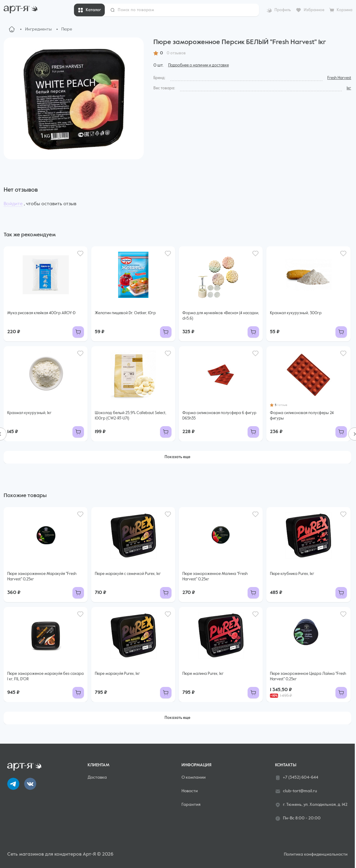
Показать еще (177, 457)
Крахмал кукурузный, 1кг (29, 413)
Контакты (286, 765)
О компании (194, 777)
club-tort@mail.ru (296, 791)
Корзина (345, 10)
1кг (349, 88)
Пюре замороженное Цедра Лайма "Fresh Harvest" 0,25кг (308, 677)
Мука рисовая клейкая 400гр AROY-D (41, 313)
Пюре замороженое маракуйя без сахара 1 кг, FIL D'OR (45, 677)
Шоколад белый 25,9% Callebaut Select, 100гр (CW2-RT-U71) (131, 416)
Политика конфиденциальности (316, 854)
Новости (190, 791)
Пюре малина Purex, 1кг (203, 674)
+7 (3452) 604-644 (297, 778)
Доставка (97, 777)
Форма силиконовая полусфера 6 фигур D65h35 (219, 416)
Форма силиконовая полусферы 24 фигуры (302, 416)
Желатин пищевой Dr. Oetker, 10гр (125, 313)
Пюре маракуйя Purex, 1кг (117, 674)
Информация (196, 765)
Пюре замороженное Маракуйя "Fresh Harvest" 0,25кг (42, 577)
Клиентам (98, 765)
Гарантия (191, 805)
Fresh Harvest (339, 78)
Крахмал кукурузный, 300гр (296, 313)
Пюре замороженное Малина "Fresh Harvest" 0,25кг (215, 577)
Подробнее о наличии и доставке (199, 65)
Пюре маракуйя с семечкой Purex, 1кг (128, 574)
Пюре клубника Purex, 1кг (292, 574)
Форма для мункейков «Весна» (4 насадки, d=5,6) (221, 316)
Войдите (13, 204)
